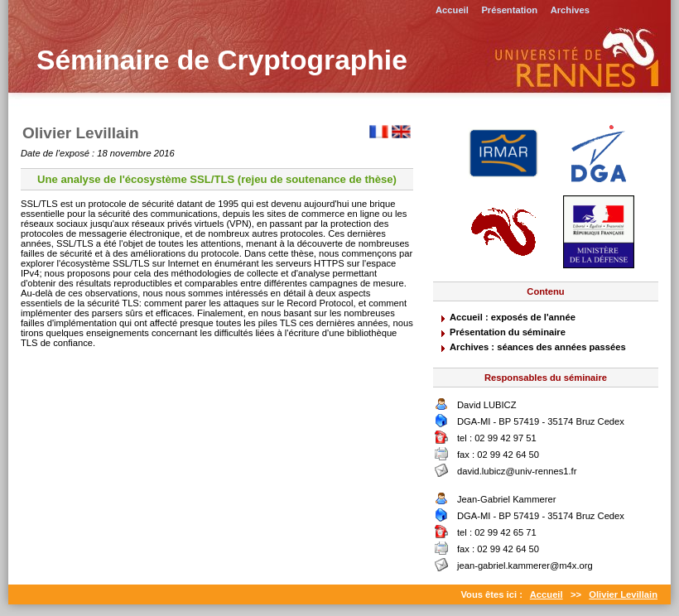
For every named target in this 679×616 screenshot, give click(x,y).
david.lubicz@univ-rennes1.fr (517, 471)
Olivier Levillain (623, 594)
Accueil (452, 10)
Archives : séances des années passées (538, 347)
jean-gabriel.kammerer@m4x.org (525, 565)
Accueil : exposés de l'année (513, 317)
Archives (570, 10)
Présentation (509, 10)
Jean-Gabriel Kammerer (506, 499)
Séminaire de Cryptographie (222, 60)
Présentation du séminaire (508, 332)
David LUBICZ (487, 405)
